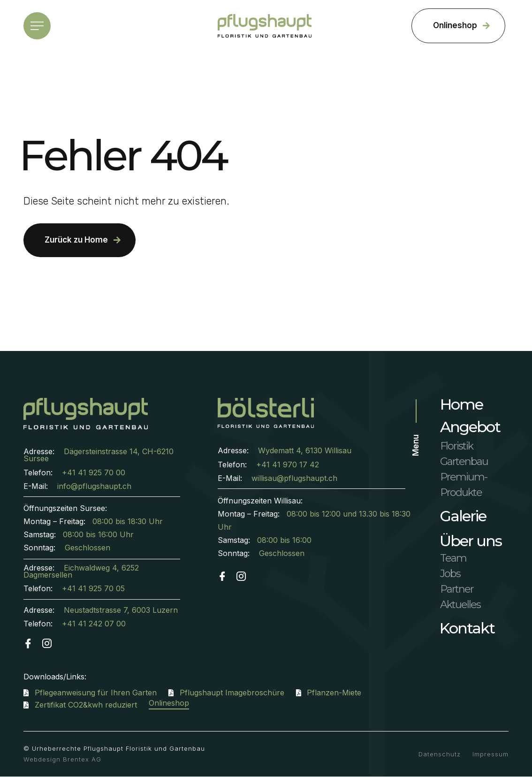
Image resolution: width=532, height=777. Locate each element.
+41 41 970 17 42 (288, 465)
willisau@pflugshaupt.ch (294, 478)
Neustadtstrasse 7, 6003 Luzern (121, 610)
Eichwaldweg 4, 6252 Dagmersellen (81, 571)
